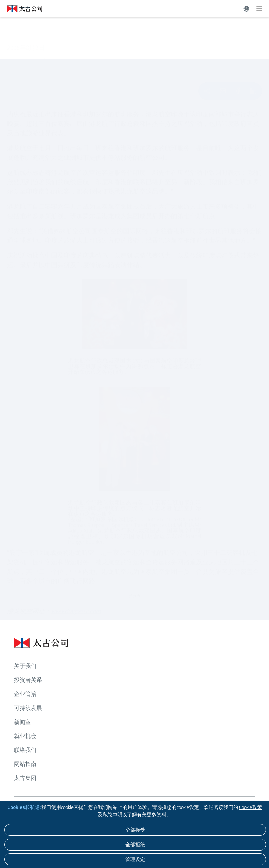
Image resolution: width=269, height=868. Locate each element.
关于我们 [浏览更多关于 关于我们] (25, 666)
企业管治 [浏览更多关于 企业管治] (25, 694)
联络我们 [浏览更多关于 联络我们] (25, 750)
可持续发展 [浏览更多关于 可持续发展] (28, 708)
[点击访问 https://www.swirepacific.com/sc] (21, 9)
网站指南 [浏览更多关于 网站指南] (25, 764)
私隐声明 (112, 814)
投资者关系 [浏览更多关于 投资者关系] (28, 680)
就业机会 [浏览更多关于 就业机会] (25, 736)
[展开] (259, 9)
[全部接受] (135, 830)
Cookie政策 (250, 807)
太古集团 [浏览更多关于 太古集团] (25, 778)
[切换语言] (246, 9)
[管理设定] (135, 859)
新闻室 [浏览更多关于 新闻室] (22, 722)
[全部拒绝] (135, 845)
